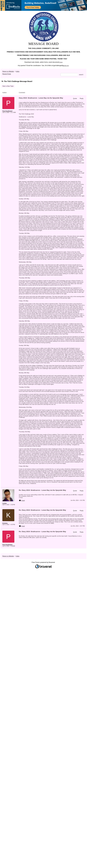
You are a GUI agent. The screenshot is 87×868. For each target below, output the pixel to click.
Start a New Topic (8, 86)
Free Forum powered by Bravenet (43, 562)
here (61, 62)
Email (23, 500)
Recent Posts (7, 74)
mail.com (66, 66)
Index (18, 71)
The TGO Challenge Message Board (17, 81)
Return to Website (8, 71)
